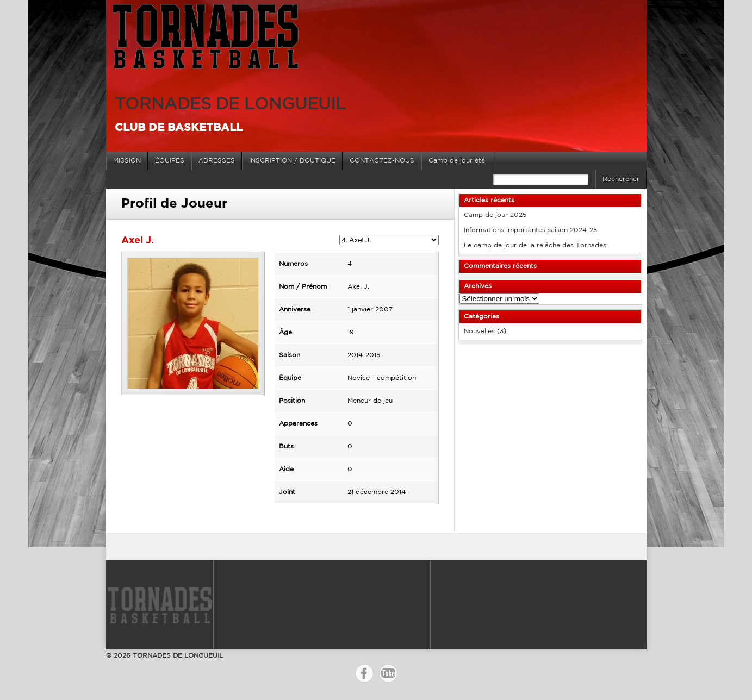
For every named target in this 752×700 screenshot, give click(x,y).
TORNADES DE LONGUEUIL (230, 105)
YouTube (388, 673)
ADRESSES (217, 161)
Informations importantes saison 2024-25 (530, 230)
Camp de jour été (457, 161)
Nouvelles (479, 331)
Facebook (364, 673)
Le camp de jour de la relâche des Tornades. (536, 245)
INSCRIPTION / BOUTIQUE (292, 161)
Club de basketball (179, 128)
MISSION (127, 161)
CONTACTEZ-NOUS (382, 161)
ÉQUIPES (170, 161)
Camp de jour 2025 (495, 215)
